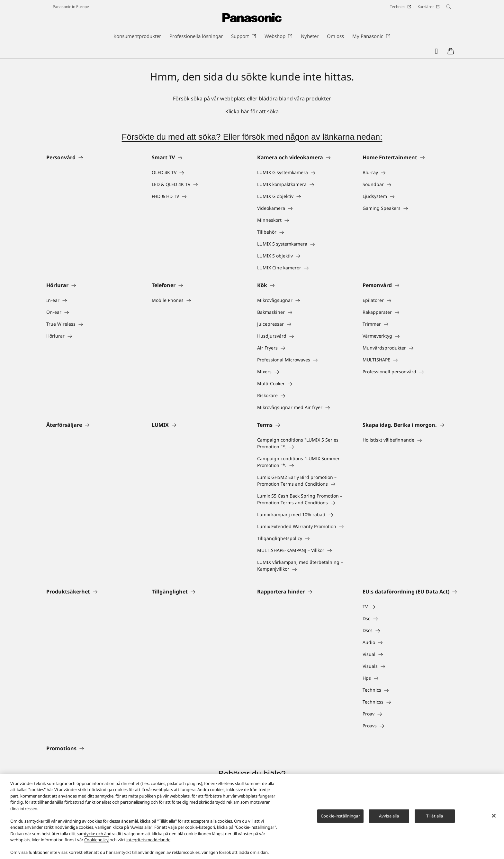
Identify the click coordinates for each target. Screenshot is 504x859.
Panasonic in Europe (71, 7)
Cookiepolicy (96, 840)
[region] (252, 817)
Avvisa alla (389, 816)
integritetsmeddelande (148, 840)
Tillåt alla (435, 816)
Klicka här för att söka (252, 111)
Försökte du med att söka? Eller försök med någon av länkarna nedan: (252, 137)
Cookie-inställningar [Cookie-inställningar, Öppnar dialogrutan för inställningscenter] (340, 816)
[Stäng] (494, 816)
